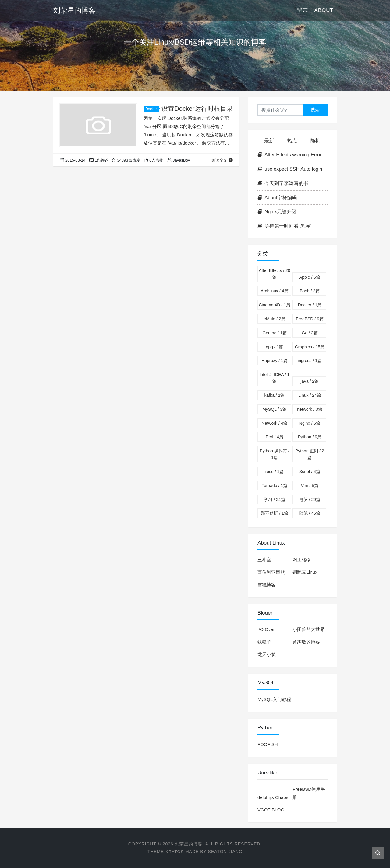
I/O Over (266, 629)
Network (275, 423)
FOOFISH (268, 744)
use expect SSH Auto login (290, 169)
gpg (275, 347)
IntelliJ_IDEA (275, 378)
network (310, 409)
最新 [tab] (269, 141)
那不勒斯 (274, 513)
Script (310, 472)
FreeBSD (310, 319)
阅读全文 (222, 160)
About (324, 10)
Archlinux (274, 291)
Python (310, 437)
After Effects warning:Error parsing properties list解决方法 (292, 155)
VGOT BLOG (271, 810)
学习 (274, 500)
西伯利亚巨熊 (271, 572)
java (310, 381)
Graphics (310, 347)
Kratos (175, 852)
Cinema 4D (275, 305)
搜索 (315, 110)
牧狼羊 (264, 642)
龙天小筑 (267, 654)
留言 (303, 10)
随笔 (310, 513)
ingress (310, 361)
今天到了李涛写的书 (283, 183)
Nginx (310, 423)
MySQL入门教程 (274, 699)
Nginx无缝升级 (277, 212)
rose (275, 472)
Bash (310, 291)
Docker (152, 109)
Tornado (275, 486)
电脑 (310, 500)
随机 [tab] (315, 141)
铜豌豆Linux (305, 572)
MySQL (275, 409)
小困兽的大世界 (308, 629)
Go (310, 333)
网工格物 (302, 560)
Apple (310, 277)
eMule (275, 319)
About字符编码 (277, 198)
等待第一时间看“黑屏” (285, 226)
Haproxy (275, 361)
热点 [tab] (292, 141)
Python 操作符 (274, 454)
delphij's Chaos (273, 797)
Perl (275, 437)
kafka (275, 395)
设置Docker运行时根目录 (197, 108)
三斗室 (264, 560)
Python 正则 (310, 454)
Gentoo (274, 333)
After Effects (274, 274)
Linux (310, 395)
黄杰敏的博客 (306, 642)
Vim (310, 486)
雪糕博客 (267, 585)
